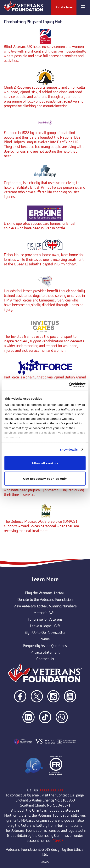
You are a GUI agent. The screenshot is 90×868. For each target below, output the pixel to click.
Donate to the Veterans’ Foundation (45, 599)
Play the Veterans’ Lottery (45, 593)
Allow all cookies (45, 463)
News (45, 639)
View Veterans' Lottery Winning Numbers (45, 606)
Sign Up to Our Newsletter (45, 632)
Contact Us (45, 659)
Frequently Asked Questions (45, 646)
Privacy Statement (45, 652)
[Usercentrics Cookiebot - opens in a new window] (69, 385)
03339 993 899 (51, 790)
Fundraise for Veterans (45, 619)
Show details (69, 449)
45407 (58, 840)
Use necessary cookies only (45, 478)
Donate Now (64, 7)
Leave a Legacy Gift (45, 626)
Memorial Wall (45, 613)
